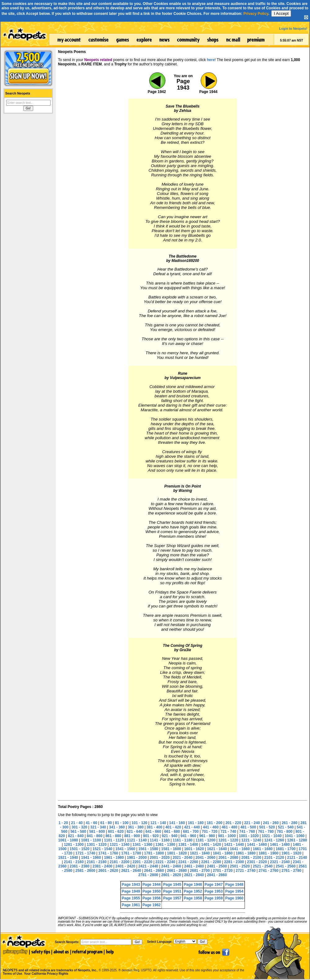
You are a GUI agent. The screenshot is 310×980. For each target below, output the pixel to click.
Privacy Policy (256, 14)
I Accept (281, 13)
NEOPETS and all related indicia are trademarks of (49, 964)
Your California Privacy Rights (46, 974)
